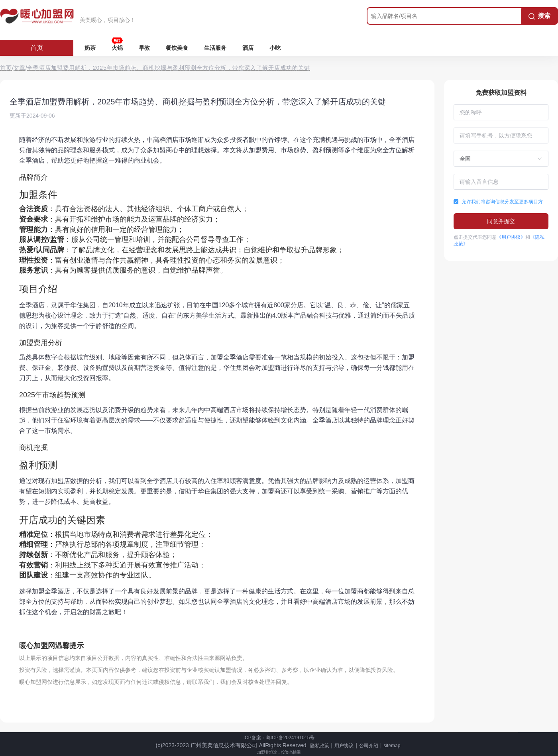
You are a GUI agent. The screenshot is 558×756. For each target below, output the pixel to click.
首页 (37, 48)
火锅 (117, 48)
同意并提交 (501, 221)
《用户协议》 (511, 237)
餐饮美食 (177, 48)
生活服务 (215, 48)
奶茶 (90, 48)
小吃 (275, 48)
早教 (144, 48)
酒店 (248, 48)
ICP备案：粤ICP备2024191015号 (279, 738)
